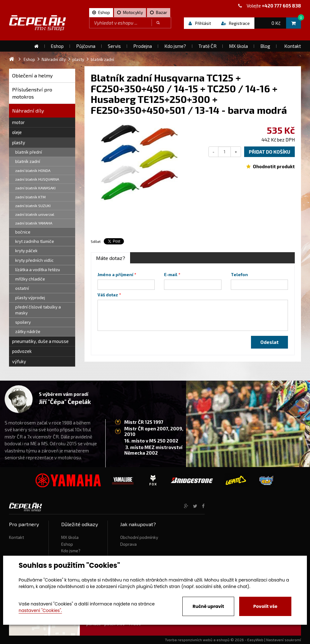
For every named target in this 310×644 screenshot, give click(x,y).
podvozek (22, 351)
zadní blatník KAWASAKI (35, 188)
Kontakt (16, 537)
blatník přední (29, 152)
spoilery (23, 322)
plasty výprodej (30, 298)
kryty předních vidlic (34, 260)
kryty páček (26, 251)
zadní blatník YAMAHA (34, 223)
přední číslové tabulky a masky (38, 310)
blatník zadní (28, 161)
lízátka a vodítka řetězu (38, 270)
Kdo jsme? (71, 551)
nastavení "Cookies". (40, 610)
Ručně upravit (208, 606)
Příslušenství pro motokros (32, 93)
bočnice (23, 232)
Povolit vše (265, 606)
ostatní (22, 288)
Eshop (67, 544)
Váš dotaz (108, 295)
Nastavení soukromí (284, 640)
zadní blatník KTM (30, 197)
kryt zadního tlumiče (35, 241)
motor (18, 122)
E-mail (171, 275)
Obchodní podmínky (139, 537)
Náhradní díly (28, 111)
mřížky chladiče (30, 279)
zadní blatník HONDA (33, 170)
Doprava (128, 544)
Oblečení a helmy (32, 75)
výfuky (19, 361)
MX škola (70, 537)
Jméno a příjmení (115, 275)
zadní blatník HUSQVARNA (37, 179)
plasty (19, 142)
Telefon (239, 275)
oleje (17, 132)
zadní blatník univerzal (35, 214)
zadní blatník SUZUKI (33, 206)
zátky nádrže (28, 331)
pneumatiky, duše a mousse (40, 341)
